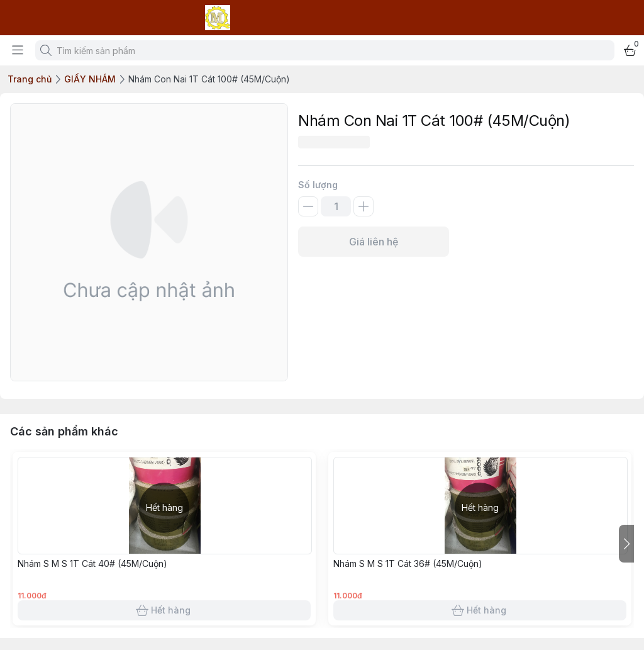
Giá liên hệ (374, 242)
